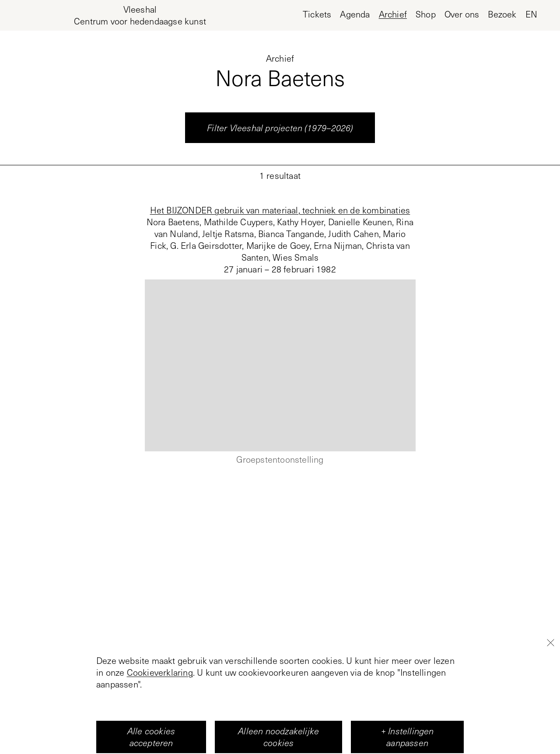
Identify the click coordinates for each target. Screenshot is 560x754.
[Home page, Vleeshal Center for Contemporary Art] (140, 15)
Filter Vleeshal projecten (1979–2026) (280, 128)
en (531, 14)
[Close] (550, 712)
